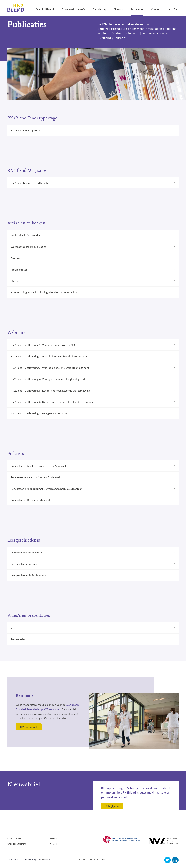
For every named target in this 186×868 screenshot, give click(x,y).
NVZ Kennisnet (29, 727)
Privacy (82, 859)
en (176, 9)
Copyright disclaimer (96, 859)
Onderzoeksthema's (73, 9)
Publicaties (137, 9)
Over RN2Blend (45, 9)
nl (170, 9)
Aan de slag (100, 9)
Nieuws (118, 9)
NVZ (42, 859)
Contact (156, 9)
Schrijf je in (112, 806)
